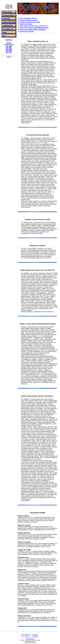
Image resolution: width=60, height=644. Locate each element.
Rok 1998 (9, 49)
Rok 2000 (9, 52)
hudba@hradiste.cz (30, 641)
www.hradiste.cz (30, 639)
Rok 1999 (9, 51)
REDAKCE (9, 40)
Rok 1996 (9, 46)
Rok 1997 (9, 48)
